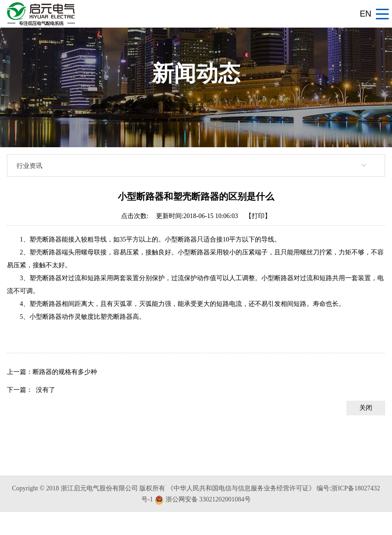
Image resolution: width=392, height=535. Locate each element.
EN (366, 14)
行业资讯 (29, 166)
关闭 (366, 408)
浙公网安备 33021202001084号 (208, 499)
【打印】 (258, 216)
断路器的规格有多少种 (65, 372)
